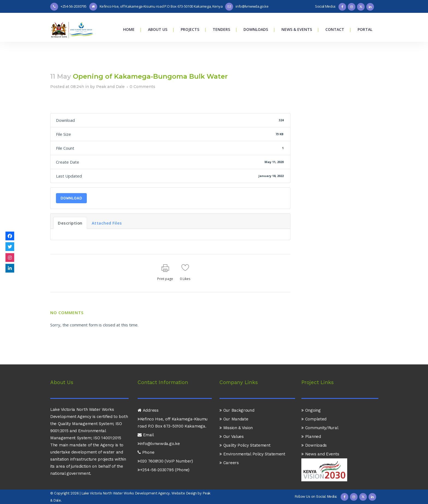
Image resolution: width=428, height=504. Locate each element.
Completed (314, 404)
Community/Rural (320, 412)
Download (71, 198)
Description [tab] (70, 223)
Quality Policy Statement (245, 430)
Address (148, 395)
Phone (146, 437)
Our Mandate (234, 404)
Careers (229, 447)
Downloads (314, 430)
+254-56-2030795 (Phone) (164, 455)
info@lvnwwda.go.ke (159, 428)
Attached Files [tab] (107, 223)
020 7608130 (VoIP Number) (165, 446)
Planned (311, 421)
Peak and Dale (110, 87)
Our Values (232, 421)
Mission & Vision (236, 412)
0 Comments (142, 87)
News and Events (320, 439)
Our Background (237, 395)
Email (146, 420)
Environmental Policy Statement (252, 439)
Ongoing (311, 395)
